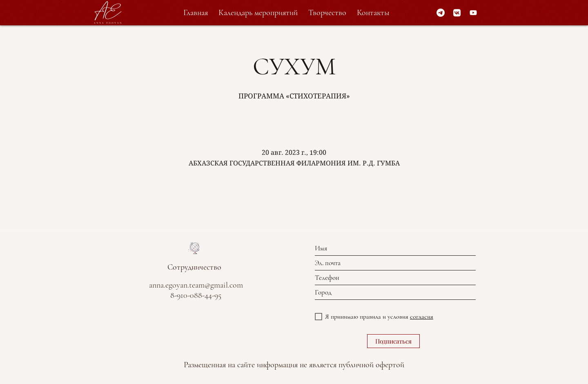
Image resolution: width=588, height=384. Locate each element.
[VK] (457, 13)
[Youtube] (473, 13)
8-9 (175, 295)
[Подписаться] (393, 341)
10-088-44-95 (201, 295)
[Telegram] (441, 13)
